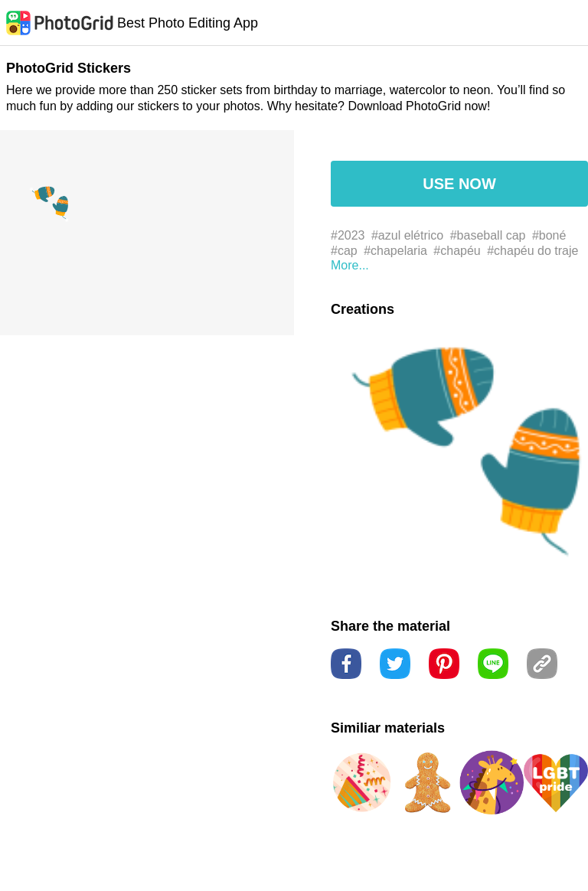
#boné (549, 235)
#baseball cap (488, 235)
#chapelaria (395, 251)
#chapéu (457, 251)
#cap (344, 251)
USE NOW (459, 184)
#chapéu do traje (532, 251)
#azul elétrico (407, 235)
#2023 (348, 235)
